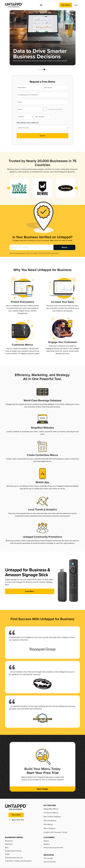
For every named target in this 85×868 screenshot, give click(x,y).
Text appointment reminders (55, 109)
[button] (41, 5)
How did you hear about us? (28, 123)
